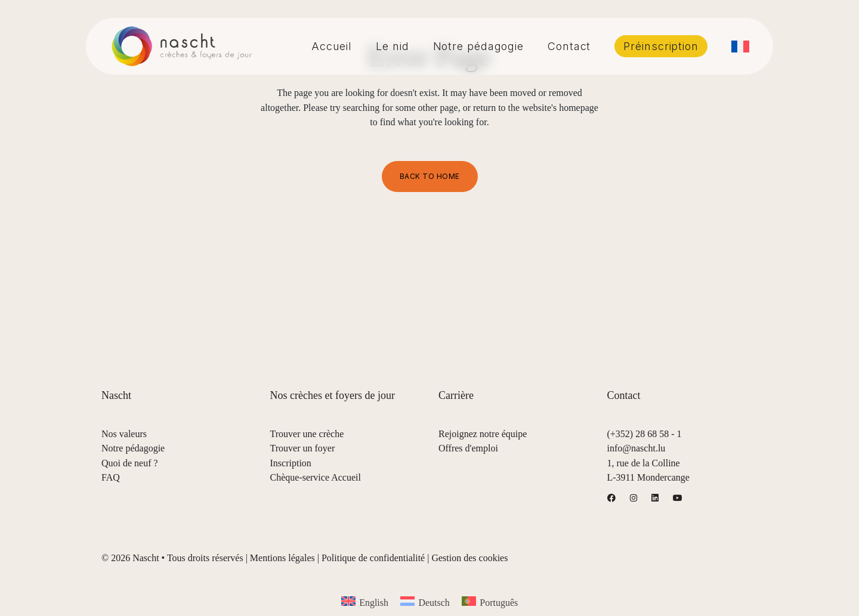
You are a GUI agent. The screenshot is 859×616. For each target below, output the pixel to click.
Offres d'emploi (468, 448)
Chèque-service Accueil (316, 477)
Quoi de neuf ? (130, 463)
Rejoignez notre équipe (483, 434)
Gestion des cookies (469, 558)
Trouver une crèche (307, 434)
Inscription (291, 463)
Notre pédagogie (133, 448)
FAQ (111, 477)
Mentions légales (282, 558)
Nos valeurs (124, 434)
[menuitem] (740, 46)
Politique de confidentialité (373, 558)
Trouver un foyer (303, 448)
